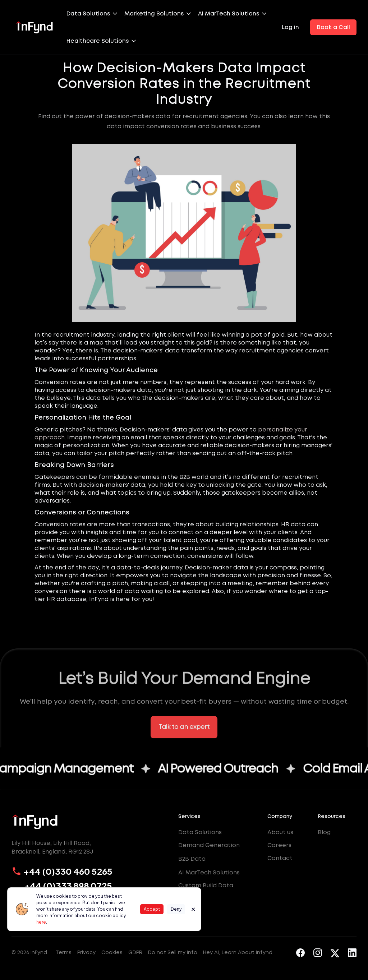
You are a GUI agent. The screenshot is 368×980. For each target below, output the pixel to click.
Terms (64, 952)
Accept (152, 909)
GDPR (135, 952)
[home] (34, 27)
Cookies (112, 952)
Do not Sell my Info (173, 952)
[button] (95, 14)
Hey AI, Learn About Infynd (238, 952)
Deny (176, 909)
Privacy (86, 952)
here (41, 922)
